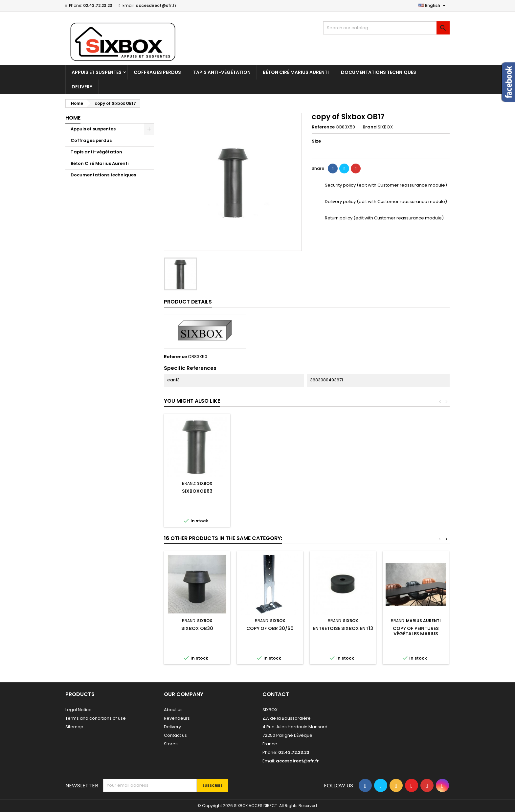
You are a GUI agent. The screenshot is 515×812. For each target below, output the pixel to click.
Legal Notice (78, 710)
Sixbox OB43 (343, 491)
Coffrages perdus (157, 72)
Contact (276, 694)
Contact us (175, 735)
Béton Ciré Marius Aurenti (296, 72)
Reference (323, 127)
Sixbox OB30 (270, 491)
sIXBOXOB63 (416, 491)
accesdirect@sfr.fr (156, 5)
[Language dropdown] (433, 6)
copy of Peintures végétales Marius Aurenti (416, 634)
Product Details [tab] (188, 302)
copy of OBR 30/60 (270, 628)
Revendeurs (177, 718)
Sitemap (74, 727)
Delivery (82, 87)
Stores (171, 744)
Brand (370, 127)
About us (173, 710)
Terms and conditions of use (96, 718)
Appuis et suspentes (97, 72)
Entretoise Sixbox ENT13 (343, 628)
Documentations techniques (379, 72)
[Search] (386, 28)
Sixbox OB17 (197, 491)
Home (73, 118)
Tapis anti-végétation (222, 72)
